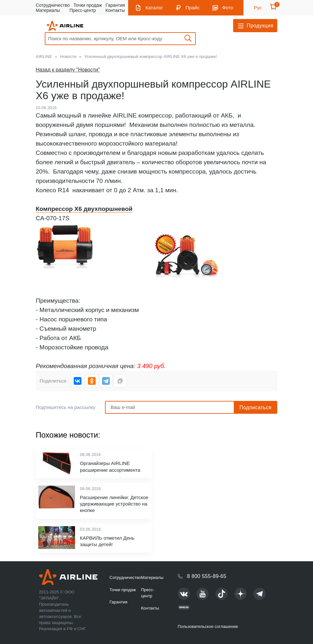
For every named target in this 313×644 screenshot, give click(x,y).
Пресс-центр (83, 10)
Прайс (192, 8)
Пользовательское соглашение (208, 626)
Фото (228, 8)
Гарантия (115, 5)
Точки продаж (88, 5)
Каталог (154, 8)
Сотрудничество (53, 5)
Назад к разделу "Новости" (68, 70)
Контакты (115, 10)
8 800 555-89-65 (207, 576)
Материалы (48, 10)
